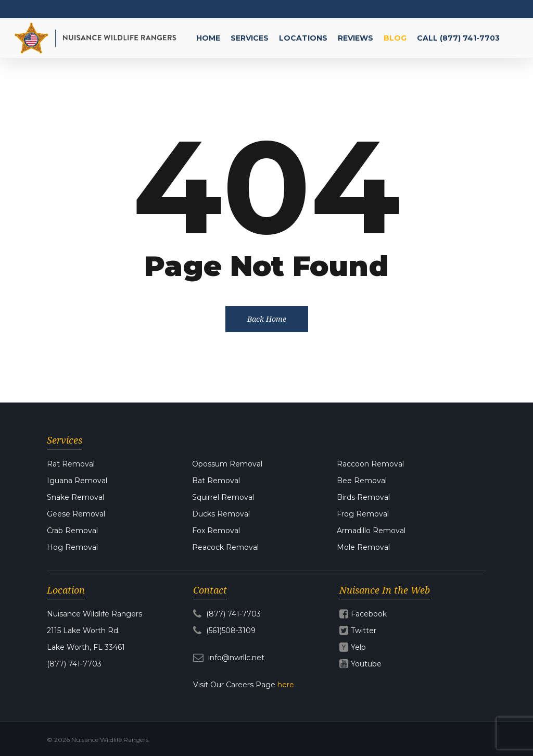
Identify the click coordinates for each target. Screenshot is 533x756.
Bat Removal (216, 481)
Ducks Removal (221, 514)
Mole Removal (363, 547)
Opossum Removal (227, 464)
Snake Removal (75, 497)
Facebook (369, 614)
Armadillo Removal (371, 531)
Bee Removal (362, 481)
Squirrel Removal (223, 497)
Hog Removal (72, 547)
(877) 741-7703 (227, 614)
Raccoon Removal (370, 464)
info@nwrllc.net (229, 658)
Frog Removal (363, 514)
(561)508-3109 (224, 631)
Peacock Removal (225, 547)
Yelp (358, 647)
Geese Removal (76, 514)
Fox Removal (216, 531)
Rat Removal (71, 464)
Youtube (366, 664)
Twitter (364, 631)
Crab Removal (72, 531)
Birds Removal (363, 497)
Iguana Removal (77, 481)
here (286, 685)
